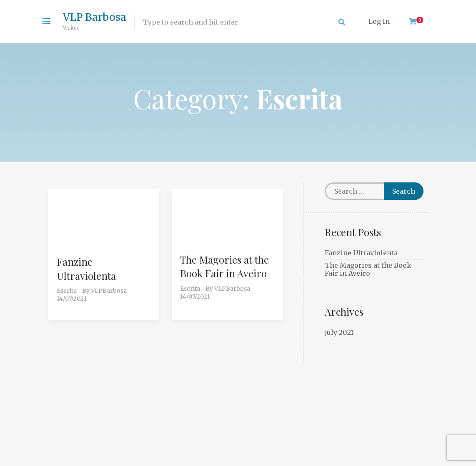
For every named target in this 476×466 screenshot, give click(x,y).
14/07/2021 (72, 299)
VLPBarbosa (109, 291)
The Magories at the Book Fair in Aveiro (224, 267)
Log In (379, 21)
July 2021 (339, 332)
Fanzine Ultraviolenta (86, 269)
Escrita (67, 291)
